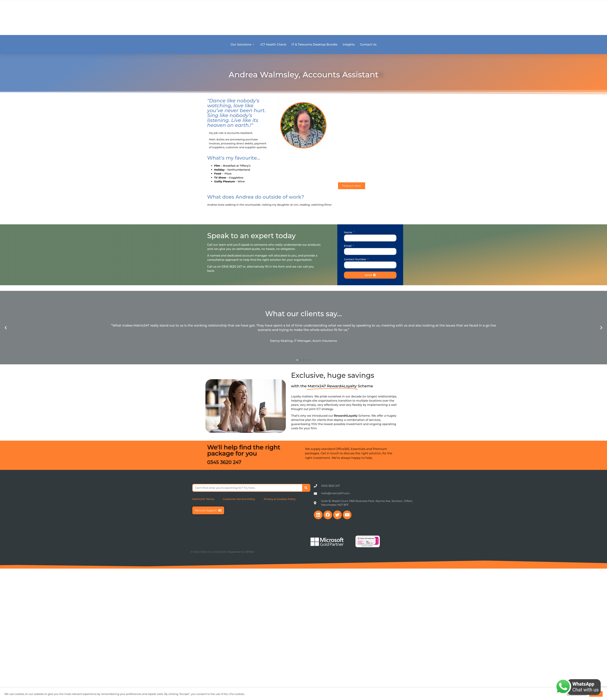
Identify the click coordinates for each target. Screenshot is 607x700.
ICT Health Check (273, 44)
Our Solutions (242, 44)
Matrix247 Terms (203, 499)
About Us (419, 17)
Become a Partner (462, 17)
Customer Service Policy (239, 499)
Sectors (438, 17)
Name (348, 232)
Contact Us (368, 44)
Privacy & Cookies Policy (280, 499)
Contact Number (356, 259)
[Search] (306, 488)
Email (348, 246)
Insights (349, 44)
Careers (486, 17)
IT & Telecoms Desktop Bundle (315, 44)
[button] (6, 328)
